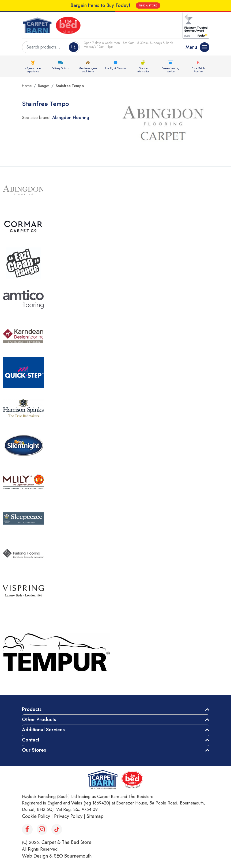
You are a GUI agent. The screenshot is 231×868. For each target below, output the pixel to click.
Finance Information (143, 70)
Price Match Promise (198, 70)
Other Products (39, 719)
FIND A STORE (148, 5)
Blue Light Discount (115, 68)
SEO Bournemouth (73, 856)
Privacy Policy (68, 816)
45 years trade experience (33, 70)
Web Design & (38, 856)
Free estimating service (171, 70)
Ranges (44, 86)
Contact (31, 740)
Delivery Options (60, 68)
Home (27, 86)
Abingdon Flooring (71, 118)
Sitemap (95, 816)
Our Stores (34, 750)
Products (32, 709)
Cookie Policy (36, 816)
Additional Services (43, 730)
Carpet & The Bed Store (67, 842)
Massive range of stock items (88, 70)
